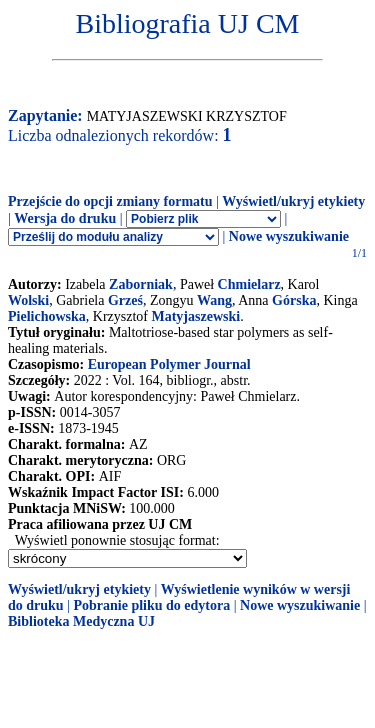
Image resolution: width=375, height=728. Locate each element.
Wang (214, 300)
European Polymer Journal (169, 364)
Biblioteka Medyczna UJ (81, 621)
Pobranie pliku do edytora (151, 605)
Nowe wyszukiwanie (289, 236)
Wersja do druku (65, 218)
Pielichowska (47, 316)
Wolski (28, 300)
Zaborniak (141, 284)
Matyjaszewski (195, 316)
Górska (294, 300)
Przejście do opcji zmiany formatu (110, 201)
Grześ (125, 300)
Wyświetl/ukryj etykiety (293, 201)
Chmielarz (249, 284)
